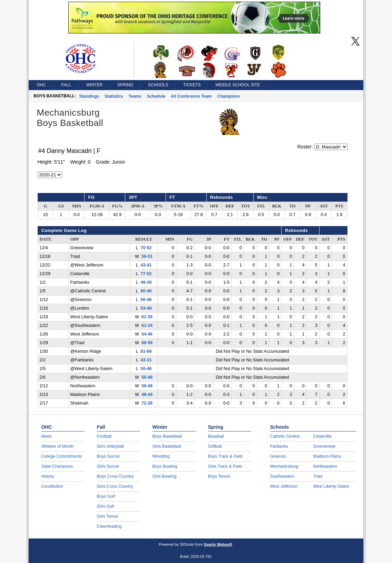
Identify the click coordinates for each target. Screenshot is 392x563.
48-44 (147, 395)
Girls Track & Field (225, 466)
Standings (89, 96)
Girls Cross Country (115, 486)
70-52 (146, 248)
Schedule (156, 96)
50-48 (147, 377)
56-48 (147, 386)
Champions (229, 96)
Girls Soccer (108, 466)
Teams (135, 96)
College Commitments (62, 456)
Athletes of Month (57, 446)
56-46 (146, 300)
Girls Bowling (165, 476)
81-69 (146, 351)
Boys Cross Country (115, 476)
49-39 (146, 282)
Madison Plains (327, 456)
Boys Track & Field (225, 456)
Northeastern (325, 466)
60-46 (146, 291)
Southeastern (282, 476)
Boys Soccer (109, 456)
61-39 (147, 317)
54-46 (147, 334)
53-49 (146, 308)
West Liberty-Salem (331, 486)
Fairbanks (279, 446)
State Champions (57, 466)
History (48, 476)
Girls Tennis (108, 516)
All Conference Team (191, 96)
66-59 (147, 343)
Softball (215, 446)
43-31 (146, 360)
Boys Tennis (219, 476)
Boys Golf (106, 496)
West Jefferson (284, 486)
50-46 (146, 369)
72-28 (147, 403)
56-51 (147, 256)
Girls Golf (106, 506)
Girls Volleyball (111, 446)
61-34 (147, 326)
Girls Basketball (167, 446)
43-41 (146, 265)
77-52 (146, 274)
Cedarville (322, 436)
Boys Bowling (165, 466)
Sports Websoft (218, 544)
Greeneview (324, 446)
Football (104, 436)
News (47, 436)
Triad (318, 476)
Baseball (216, 436)
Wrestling (161, 456)
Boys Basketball (167, 436)
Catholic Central (285, 436)
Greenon (278, 456)
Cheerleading (109, 526)
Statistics (114, 96)
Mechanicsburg (284, 466)
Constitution (52, 486)
